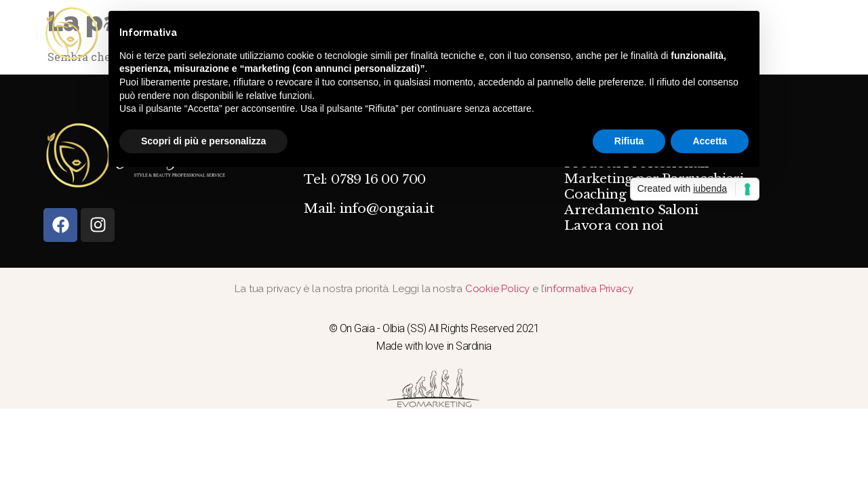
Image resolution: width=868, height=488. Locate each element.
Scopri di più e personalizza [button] (203, 141)
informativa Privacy (589, 289)
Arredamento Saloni (631, 210)
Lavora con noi (614, 226)
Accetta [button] (710, 141)
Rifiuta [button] (629, 141)
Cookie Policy (499, 289)
